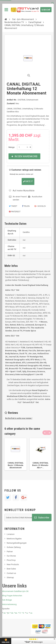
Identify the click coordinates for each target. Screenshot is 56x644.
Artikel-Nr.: (12, 100)
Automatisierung (9, 604)
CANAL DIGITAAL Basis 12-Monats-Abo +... (41, 465)
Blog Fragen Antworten (12, 596)
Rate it (28, 181)
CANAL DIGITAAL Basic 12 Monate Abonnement (16, 465)
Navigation (6, 10)
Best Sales (11, 569)
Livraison (11, 534)
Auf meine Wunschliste (24, 191)
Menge (11, 147)
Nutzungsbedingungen (17, 543)
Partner (10, 552)
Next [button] (49, 433)
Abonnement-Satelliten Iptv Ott (15, 591)
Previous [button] (45, 433)
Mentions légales (14, 539)
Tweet (13, 206)
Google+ (40, 206)
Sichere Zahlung (14, 547)
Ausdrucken (37, 197)
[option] (16, 454)
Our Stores (11, 556)
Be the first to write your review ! (19, 418)
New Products (13, 564)
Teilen (26, 206)
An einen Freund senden (20, 198)
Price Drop (11, 560)
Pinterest (15, 212)
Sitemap (10, 577)
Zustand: (11, 103)
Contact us (11, 573)
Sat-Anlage (7, 600)
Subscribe (42, 517)
